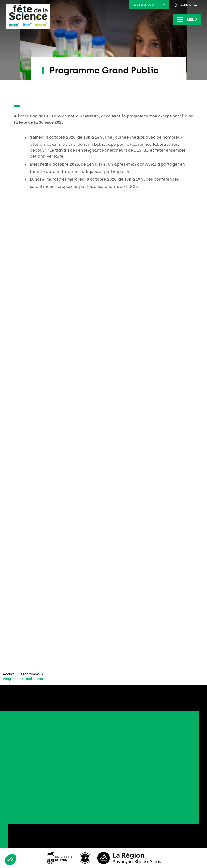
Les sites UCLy (149, 5)
